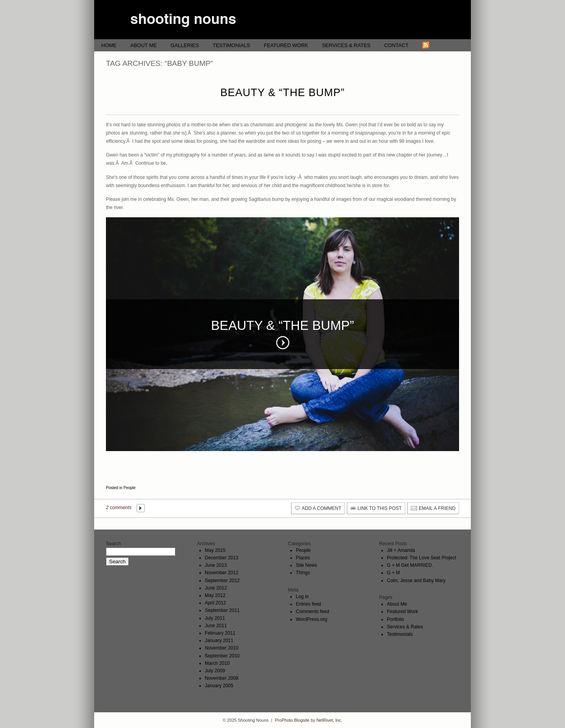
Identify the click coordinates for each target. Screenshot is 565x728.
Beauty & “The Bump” (282, 93)
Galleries (185, 45)
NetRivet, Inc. (329, 720)
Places (303, 558)
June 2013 (216, 565)
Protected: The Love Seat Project (422, 558)
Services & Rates (346, 45)
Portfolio (395, 619)
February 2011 (220, 633)
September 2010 (222, 656)
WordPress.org (312, 619)
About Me (144, 45)
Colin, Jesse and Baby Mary (416, 581)
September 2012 (222, 581)
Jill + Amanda (401, 550)
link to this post (380, 508)
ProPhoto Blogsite (292, 720)
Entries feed (308, 604)
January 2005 (219, 686)
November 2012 (221, 573)
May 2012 (215, 595)
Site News (306, 565)
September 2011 (222, 610)
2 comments (119, 508)
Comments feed (313, 612)
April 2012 (215, 603)
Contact (396, 45)
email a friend (437, 508)
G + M (393, 573)
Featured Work (286, 45)
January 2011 (219, 641)
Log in (302, 597)
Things (303, 573)
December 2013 (221, 558)
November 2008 (221, 678)
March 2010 (217, 663)
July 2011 (215, 618)
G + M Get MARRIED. (410, 565)
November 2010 (221, 648)
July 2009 (215, 671)
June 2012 (216, 588)
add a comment (322, 508)
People (129, 488)
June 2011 (216, 626)
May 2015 (215, 550)
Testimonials (231, 45)
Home (109, 45)
